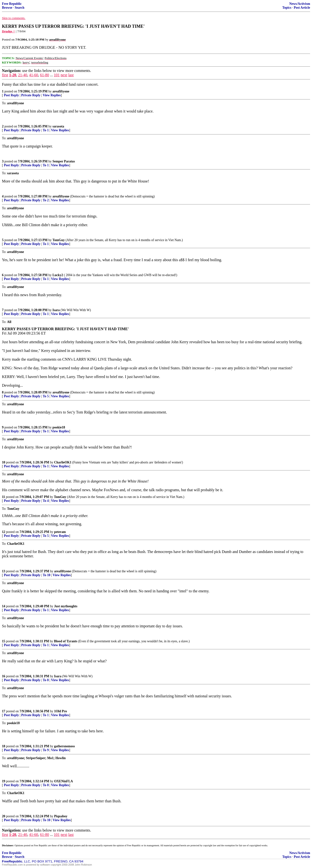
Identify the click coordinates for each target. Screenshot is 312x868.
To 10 (47, 575)
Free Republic (12, 4)
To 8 (46, 680)
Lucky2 (58, 275)
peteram (60, 532)
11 (4, 497)
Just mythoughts (66, 606)
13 (4, 571)
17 (4, 711)
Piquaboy (61, 816)
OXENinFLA (64, 781)
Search (20, 8)
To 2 (46, 200)
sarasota (58, 126)
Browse (7, 8)
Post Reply (11, 95)
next (64, 75)
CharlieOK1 (63, 462)
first (5, 75)
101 (57, 75)
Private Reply (31, 95)
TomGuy (59, 240)
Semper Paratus (64, 161)
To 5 (46, 396)
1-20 (13, 75)
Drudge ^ (8, 31)
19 (4, 781)
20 (4, 816)
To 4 (46, 501)
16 (4, 676)
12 (4, 532)
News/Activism (300, 4)
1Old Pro (60, 711)
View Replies (52, 95)
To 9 (46, 750)
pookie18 (59, 427)
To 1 (46, 130)
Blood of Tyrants (66, 641)
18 (4, 746)
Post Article (302, 8)
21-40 (23, 75)
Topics (287, 8)
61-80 (45, 75)
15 (4, 641)
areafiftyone (61, 91)
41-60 (33, 75)
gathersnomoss (64, 746)
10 (4, 462)
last (71, 75)
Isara (56, 310)
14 (4, 606)
